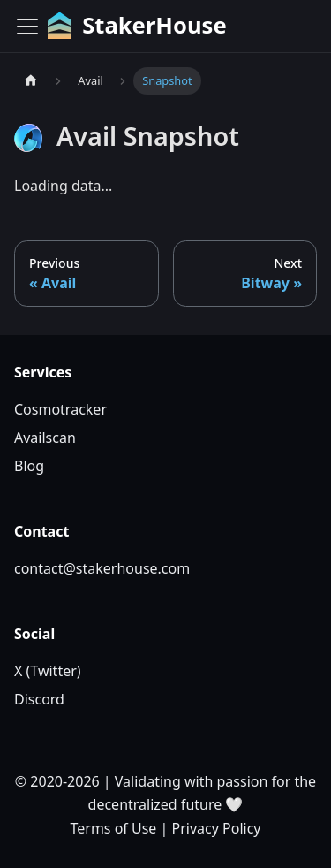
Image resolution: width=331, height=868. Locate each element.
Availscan (45, 438)
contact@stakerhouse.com (102, 568)
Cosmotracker (60, 409)
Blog (29, 466)
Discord (39, 699)
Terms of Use (113, 828)
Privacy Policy (217, 828)
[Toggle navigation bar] (27, 27)
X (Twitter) (48, 671)
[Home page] (31, 81)
